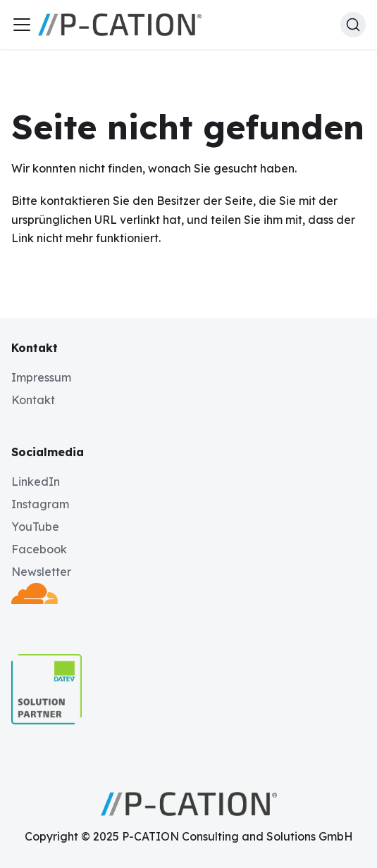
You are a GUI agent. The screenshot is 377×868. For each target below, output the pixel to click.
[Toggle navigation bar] (22, 25)
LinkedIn (36, 482)
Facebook (39, 549)
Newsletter (41, 572)
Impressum (41, 377)
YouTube (35, 527)
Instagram (40, 504)
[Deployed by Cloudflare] (35, 600)
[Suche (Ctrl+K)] (353, 25)
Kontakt (33, 400)
